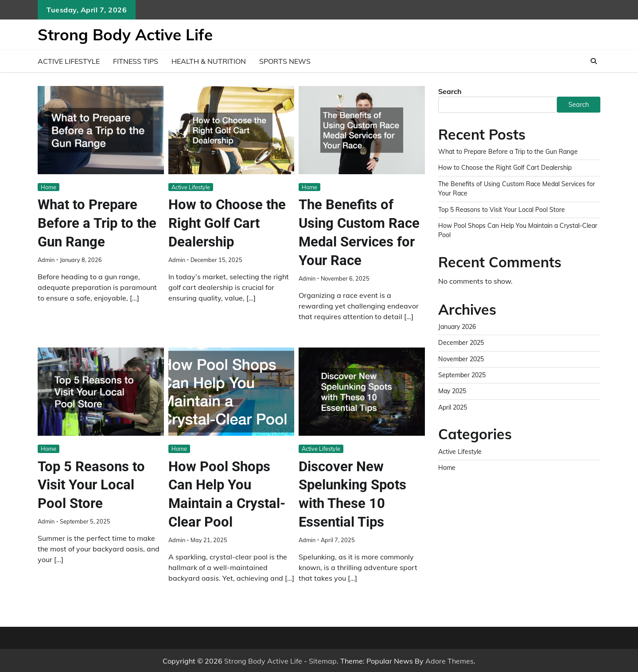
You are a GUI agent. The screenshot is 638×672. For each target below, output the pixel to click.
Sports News (285, 61)
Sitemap (323, 660)
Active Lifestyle (69, 61)
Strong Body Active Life (125, 35)
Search (450, 91)
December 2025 (462, 343)
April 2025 (454, 407)
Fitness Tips (136, 61)
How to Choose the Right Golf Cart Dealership (229, 223)
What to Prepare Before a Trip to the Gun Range (99, 223)
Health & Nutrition (209, 61)
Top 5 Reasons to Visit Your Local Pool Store (92, 484)
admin (46, 259)
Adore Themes (449, 660)
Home (49, 187)
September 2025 (463, 375)
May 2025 (453, 391)
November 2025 (463, 359)
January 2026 (459, 327)
